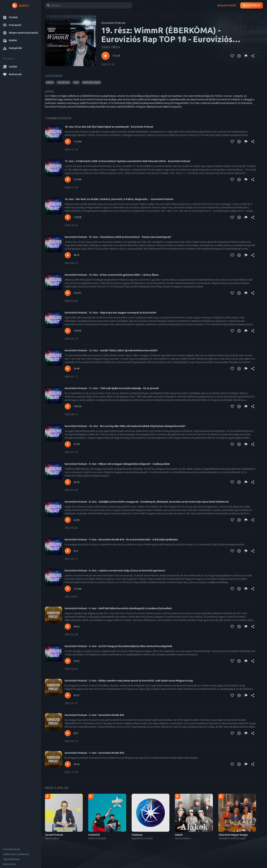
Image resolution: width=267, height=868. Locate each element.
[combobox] (88, 5)
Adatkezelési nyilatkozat (16, 854)
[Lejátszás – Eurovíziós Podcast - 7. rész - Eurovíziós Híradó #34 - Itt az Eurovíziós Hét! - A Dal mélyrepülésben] (68, 551)
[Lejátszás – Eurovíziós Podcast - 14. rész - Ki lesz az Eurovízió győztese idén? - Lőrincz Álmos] (68, 293)
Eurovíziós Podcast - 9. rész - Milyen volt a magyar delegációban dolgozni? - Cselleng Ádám (117, 464)
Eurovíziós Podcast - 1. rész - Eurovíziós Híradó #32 (94, 753)
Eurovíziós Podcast (113, 23)
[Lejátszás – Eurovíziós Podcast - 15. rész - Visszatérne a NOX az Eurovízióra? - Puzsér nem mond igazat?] (68, 255)
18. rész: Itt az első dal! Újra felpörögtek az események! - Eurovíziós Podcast (109, 127)
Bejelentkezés (227, 6)
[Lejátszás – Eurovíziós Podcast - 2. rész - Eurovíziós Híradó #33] (68, 733)
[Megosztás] (253, 56)
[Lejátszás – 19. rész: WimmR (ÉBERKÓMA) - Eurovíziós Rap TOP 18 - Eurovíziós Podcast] (106, 56)
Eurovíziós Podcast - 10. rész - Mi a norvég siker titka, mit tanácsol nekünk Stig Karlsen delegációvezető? (125, 426)
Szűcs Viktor (111, 47)
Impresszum (9, 864)
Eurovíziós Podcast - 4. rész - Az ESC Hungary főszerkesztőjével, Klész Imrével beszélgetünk (118, 646)
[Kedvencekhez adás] (232, 56)
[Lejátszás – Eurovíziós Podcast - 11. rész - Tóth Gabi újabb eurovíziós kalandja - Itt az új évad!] (68, 406)
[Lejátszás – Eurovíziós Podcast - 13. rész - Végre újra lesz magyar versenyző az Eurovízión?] (68, 331)
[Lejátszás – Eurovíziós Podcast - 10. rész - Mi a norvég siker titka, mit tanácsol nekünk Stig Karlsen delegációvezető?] (68, 444)
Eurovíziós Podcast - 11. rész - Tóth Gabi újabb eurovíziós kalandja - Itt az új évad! (112, 388)
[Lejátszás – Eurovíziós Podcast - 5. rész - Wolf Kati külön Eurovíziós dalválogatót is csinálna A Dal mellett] (68, 627)
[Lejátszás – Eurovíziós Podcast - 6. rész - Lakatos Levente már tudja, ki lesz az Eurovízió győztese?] (68, 589)
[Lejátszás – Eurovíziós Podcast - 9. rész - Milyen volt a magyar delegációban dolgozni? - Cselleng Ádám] (68, 482)
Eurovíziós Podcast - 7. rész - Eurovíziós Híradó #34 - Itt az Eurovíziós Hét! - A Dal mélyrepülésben (121, 540)
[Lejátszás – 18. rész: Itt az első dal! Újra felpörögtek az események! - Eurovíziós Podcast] (68, 142)
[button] (20, 17)
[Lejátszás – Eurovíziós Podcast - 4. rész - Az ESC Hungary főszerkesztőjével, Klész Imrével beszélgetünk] (68, 661)
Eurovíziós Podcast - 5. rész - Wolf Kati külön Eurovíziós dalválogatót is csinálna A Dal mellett (118, 608)
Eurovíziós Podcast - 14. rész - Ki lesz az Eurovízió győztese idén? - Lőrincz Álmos (112, 275)
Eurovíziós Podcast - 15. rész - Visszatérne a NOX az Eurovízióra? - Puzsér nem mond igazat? (118, 237)
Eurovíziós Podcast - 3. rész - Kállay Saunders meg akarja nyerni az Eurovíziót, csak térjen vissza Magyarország (129, 681)
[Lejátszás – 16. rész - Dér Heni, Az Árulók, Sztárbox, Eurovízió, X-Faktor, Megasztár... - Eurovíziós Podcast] (68, 217)
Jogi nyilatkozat (11, 859)
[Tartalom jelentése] (246, 56)
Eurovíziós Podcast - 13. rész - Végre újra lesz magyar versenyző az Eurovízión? (111, 313)
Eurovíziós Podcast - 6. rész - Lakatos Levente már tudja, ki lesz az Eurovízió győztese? (115, 571)
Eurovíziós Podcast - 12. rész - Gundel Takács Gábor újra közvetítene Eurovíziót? (111, 350)
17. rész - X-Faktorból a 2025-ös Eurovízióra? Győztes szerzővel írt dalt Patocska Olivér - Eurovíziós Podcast (127, 161)
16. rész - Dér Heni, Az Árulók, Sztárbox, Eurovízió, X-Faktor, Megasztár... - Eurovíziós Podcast (119, 199)
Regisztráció (252, 6)
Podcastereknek (11, 849)
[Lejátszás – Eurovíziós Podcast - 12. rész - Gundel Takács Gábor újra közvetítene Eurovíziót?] (68, 369)
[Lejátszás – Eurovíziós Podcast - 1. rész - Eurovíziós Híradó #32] (68, 764)
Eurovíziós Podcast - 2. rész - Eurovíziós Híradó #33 (94, 715)
